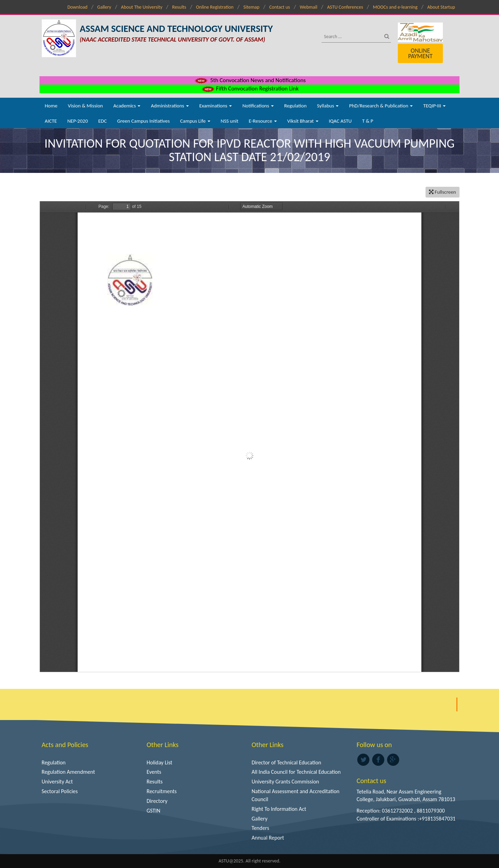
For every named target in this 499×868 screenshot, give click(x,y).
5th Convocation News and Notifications (250, 80)
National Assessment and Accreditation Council (296, 795)
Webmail (309, 7)
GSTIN (154, 811)
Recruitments (162, 791)
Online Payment (420, 53)
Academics (127, 106)
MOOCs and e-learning (395, 7)
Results (179, 7)
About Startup (441, 7)
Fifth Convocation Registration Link (249, 89)
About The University (142, 7)
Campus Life (195, 121)
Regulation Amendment (68, 772)
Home (51, 106)
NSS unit (230, 121)
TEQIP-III (434, 106)
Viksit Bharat (303, 121)
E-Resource (263, 121)
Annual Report (268, 838)
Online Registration (215, 7)
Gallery (104, 7)
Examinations (216, 106)
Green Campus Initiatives (143, 121)
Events (154, 772)
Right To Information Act (279, 809)
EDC (102, 121)
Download (77, 7)
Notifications (258, 106)
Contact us (280, 7)
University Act (57, 782)
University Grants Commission (285, 782)
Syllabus (328, 106)
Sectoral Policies (60, 791)
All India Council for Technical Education (296, 772)
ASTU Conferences (345, 7)
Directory (157, 801)
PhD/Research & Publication (381, 106)
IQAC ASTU (340, 121)
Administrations (170, 106)
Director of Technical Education (286, 762)
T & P (368, 121)
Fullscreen (443, 192)
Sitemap (251, 7)
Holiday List (159, 762)
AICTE (51, 121)
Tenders (260, 828)
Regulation (295, 106)
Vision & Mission (85, 106)
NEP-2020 (77, 121)
